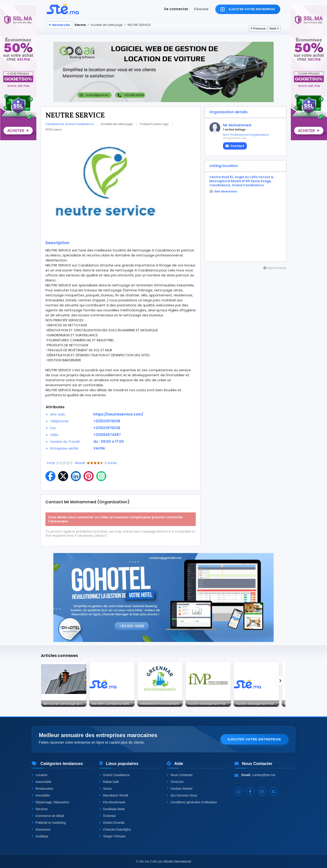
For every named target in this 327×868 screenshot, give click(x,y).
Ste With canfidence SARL (110, 703)
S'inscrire (201, 9)
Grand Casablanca (115, 775)
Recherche (59, 25)
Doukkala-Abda (112, 809)
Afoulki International (177, 861)
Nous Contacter (180, 775)
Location (40, 775)
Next (274, 28)
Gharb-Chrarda (112, 823)
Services (40, 809)
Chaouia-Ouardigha (115, 829)
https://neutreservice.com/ (118, 414)
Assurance (41, 829)
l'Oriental (108, 816)
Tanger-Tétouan (113, 836)
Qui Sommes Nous (182, 795)
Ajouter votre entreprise (254, 739)
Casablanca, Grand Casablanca (69, 124)
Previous (258, 28)
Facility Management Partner (209, 703)
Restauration (43, 789)
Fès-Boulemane (113, 802)
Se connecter (176, 9)
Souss (106, 789)
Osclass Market (180, 789)
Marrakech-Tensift (114, 795)
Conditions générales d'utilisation (192, 802)
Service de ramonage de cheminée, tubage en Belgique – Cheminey (65, 703)
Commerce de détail (48, 816)
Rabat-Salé (109, 782)
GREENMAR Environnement (159, 703)
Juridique (40, 836)
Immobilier (41, 795)
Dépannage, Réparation (51, 802)
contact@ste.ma (264, 775)
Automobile (42, 782)
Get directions (223, 192)
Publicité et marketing (49, 823)
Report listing (275, 268)
